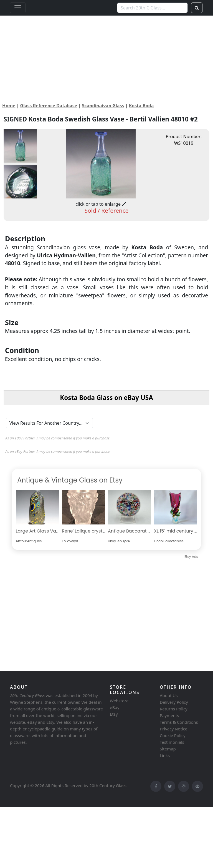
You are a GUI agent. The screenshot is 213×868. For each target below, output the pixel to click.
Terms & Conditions (179, 722)
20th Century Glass (108, 785)
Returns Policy (174, 709)
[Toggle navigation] (18, 8)
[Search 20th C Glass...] (152, 8)
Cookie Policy (173, 735)
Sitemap (168, 749)
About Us (169, 695)
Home (9, 106)
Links (165, 755)
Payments (169, 715)
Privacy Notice (173, 729)
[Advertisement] (106, 54)
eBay (115, 707)
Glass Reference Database (49, 106)
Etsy (114, 714)
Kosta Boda (141, 106)
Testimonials (172, 742)
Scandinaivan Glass (103, 106)
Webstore (119, 701)
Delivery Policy (174, 702)
